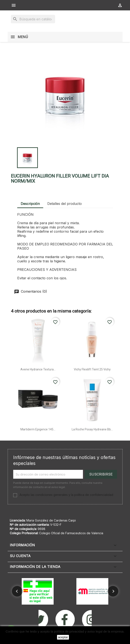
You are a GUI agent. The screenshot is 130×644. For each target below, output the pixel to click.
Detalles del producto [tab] (64, 204)
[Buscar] (33, 19)
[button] (17, 591)
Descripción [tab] (30, 204)
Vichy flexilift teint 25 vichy (92, 369)
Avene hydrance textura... (38, 369)
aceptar (63, 637)
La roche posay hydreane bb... (92, 429)
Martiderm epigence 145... (38, 429)
